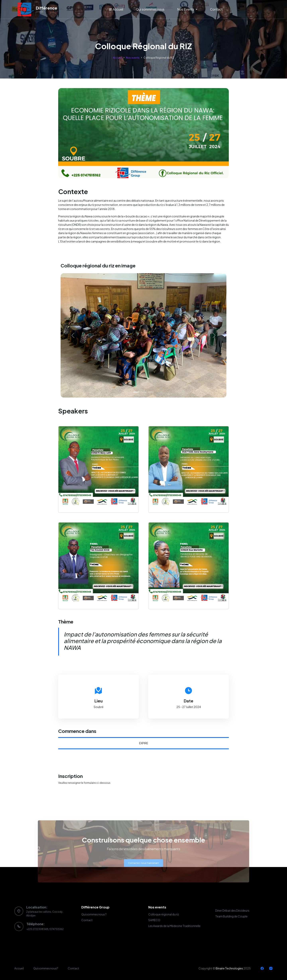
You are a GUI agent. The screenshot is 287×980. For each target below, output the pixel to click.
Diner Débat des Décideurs (232, 910)
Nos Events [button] (186, 9)
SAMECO (154, 920)
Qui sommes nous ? (94, 914)
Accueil (116, 9)
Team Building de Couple (231, 916)
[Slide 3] (151, 392)
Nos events (133, 58)
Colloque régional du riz (164, 914)
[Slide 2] (143, 392)
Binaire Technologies (229, 968)
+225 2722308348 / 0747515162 (45, 929)
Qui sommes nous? (46, 968)
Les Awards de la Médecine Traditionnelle (174, 926)
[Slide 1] (136, 392)
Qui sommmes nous (150, 9)
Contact (216, 9)
